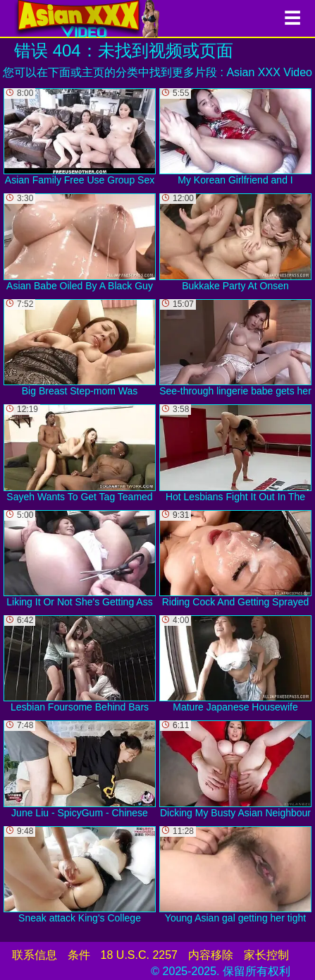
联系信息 (35, 955)
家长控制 (266, 955)
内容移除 (211, 955)
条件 (79, 955)
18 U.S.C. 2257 (139, 955)
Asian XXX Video (269, 72)
